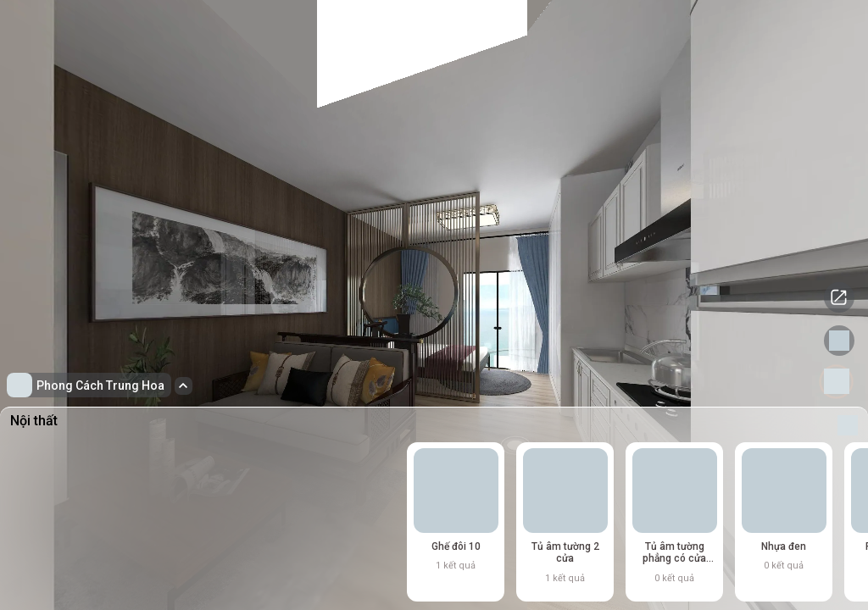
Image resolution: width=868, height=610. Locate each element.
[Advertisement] (183, 445)
